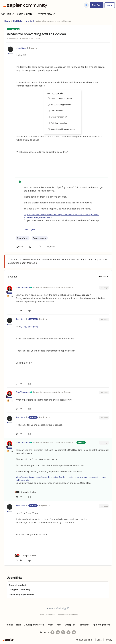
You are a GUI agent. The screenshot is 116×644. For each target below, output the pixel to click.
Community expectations (21, 594)
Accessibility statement (68, 615)
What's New (47, 14)
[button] (97, 5)
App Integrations (101, 625)
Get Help (8, 14)
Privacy (108, 640)
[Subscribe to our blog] (63, 632)
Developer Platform (34, 625)
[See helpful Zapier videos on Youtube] (74, 632)
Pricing (9, 625)
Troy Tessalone (23, 287)
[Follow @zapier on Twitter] (68, 632)
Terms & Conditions (47, 615)
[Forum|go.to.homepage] (26, 5)
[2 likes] (25, 492)
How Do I (29, 21)
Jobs (59, 625)
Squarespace (40, 238)
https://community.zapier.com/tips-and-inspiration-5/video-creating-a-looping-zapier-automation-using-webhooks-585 (61, 216)
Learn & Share (26, 14)
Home (7, 21)
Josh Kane (21, 48)
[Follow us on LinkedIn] (58, 632)
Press (51, 625)
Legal (100, 640)
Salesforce (23, 238)
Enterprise (70, 625)
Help (19, 625)
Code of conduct (17, 585)
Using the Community (20, 590)
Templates (84, 625)
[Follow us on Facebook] (52, 632)
